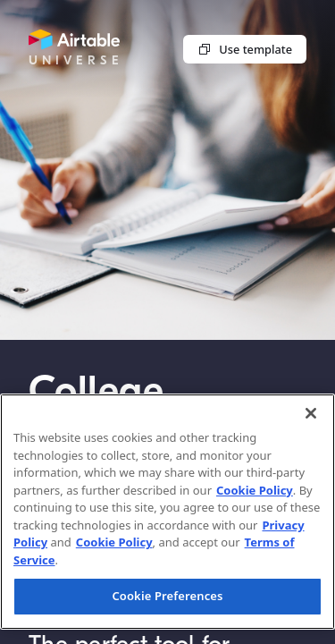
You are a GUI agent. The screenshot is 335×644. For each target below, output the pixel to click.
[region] (167, 512)
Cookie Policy (255, 490)
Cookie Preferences (167, 596)
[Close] (311, 413)
